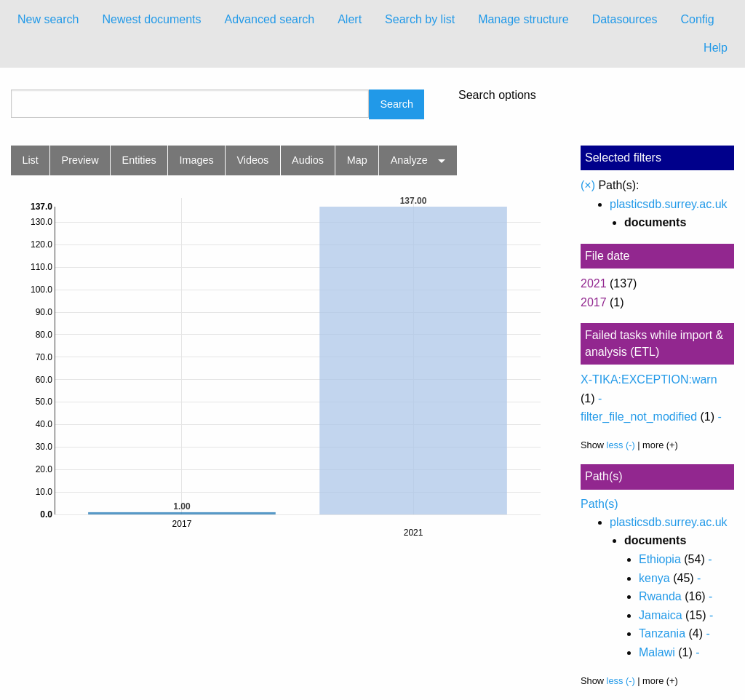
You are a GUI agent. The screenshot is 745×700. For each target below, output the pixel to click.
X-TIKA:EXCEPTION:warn (649, 379)
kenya (654, 578)
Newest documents (151, 19)
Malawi (657, 652)
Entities (139, 160)
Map (357, 160)
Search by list (420, 19)
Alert (350, 19)
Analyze (409, 160)
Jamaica (661, 615)
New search (48, 19)
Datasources (625, 19)
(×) (588, 185)
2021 (594, 283)
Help (716, 48)
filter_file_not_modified (639, 417)
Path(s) (599, 504)
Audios (308, 160)
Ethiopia (660, 559)
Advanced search (270, 19)
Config (697, 19)
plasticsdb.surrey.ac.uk (669, 204)
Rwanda (660, 596)
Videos (253, 160)
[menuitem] (48, 20)
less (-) (621, 445)
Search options (497, 95)
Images (197, 160)
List (30, 160)
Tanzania (662, 633)
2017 (594, 302)
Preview (80, 160)
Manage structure (523, 19)
